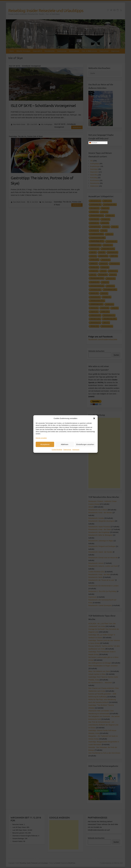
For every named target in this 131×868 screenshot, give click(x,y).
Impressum (76, 451)
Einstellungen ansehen (85, 445)
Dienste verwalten (41, 439)
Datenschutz (67, 451)
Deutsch (93, 143)
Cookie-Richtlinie (57, 451)
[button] (94, 420)
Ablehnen (65, 445)
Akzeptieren (45, 445)
